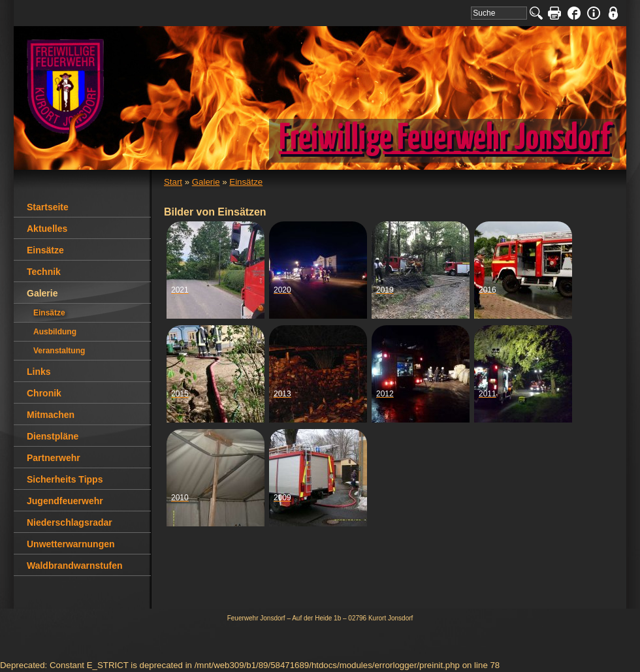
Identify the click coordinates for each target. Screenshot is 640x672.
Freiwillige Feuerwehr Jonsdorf (444, 139)
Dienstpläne (53, 436)
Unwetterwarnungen (71, 544)
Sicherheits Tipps (65, 479)
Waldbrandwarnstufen (75, 566)
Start (173, 182)
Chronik (44, 393)
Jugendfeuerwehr (65, 501)
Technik (44, 272)
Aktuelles (47, 229)
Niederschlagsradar (70, 522)
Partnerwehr (54, 458)
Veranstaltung (59, 351)
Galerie (206, 182)
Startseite (48, 207)
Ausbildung (55, 332)
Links (39, 372)
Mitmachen (51, 415)
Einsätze (246, 182)
